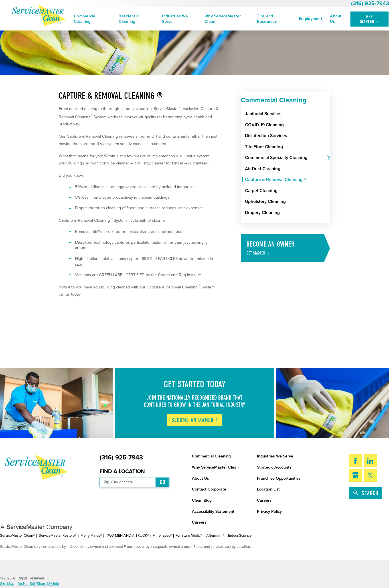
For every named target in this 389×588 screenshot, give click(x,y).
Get (369, 19)
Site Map (7, 584)
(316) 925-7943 (370, 3)
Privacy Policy (269, 511)
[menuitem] (93, 19)
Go (163, 482)
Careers (264, 500)
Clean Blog (202, 500)
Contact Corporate (209, 489)
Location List (268, 489)
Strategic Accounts (274, 467)
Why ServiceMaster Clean (223, 19)
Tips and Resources (267, 19)
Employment (311, 19)
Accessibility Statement (213, 511)
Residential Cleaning (129, 19)
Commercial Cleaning (85, 19)
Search (366, 493)
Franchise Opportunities (279, 478)
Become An (195, 420)
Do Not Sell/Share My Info (38, 584)
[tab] (328, 158)
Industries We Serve (175, 19)
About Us (336, 19)
